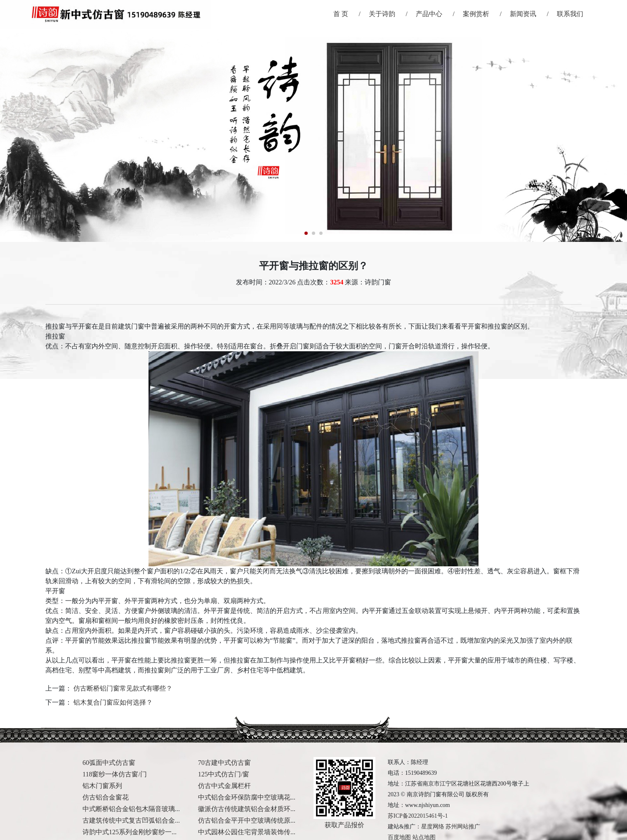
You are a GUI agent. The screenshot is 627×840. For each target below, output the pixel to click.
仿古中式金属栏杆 (224, 786)
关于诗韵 (382, 14)
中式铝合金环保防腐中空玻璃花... (247, 797)
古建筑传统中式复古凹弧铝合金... (131, 820)
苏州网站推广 (463, 827)
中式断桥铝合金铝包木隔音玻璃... (131, 809)
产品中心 (429, 14)
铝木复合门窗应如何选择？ (113, 702)
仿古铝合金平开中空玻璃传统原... (247, 820)
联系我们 (570, 14)
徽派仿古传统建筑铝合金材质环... (247, 809)
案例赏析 (476, 14)
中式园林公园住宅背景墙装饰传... (247, 832)
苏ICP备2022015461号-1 (418, 816)
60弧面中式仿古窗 (109, 763)
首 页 (341, 14)
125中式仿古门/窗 (224, 774)
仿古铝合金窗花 (106, 797)
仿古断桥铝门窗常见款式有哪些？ (123, 688)
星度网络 (433, 827)
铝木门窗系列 (102, 786)
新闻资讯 (523, 14)
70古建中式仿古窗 (224, 763)
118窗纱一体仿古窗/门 (115, 774)
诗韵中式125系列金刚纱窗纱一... (130, 832)
